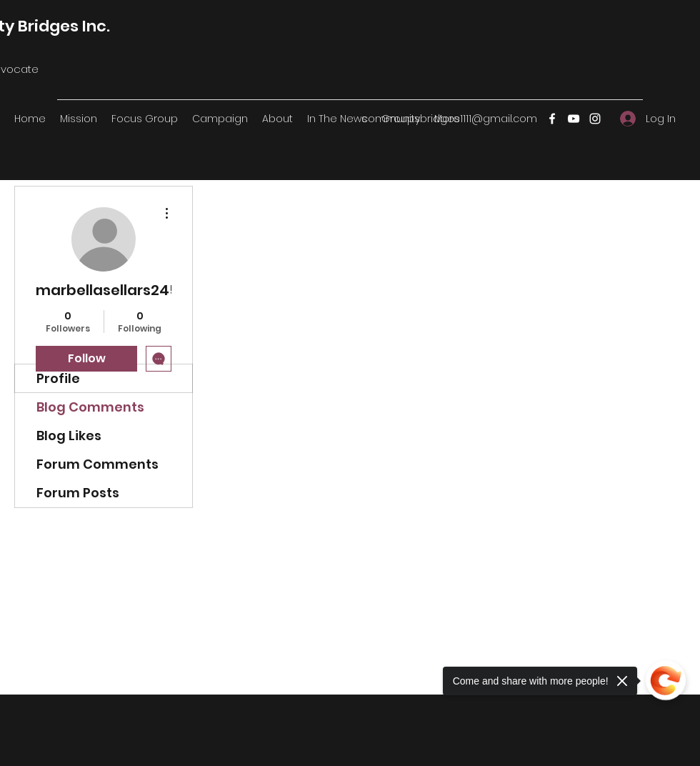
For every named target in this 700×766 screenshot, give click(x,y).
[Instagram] (595, 119)
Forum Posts (78, 493)
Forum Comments (97, 464)
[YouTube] (574, 119)
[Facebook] (552, 119)
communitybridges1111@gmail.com (449, 119)
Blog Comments (90, 407)
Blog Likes (69, 436)
